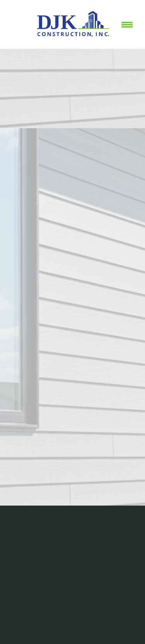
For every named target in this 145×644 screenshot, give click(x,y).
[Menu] (127, 24)
